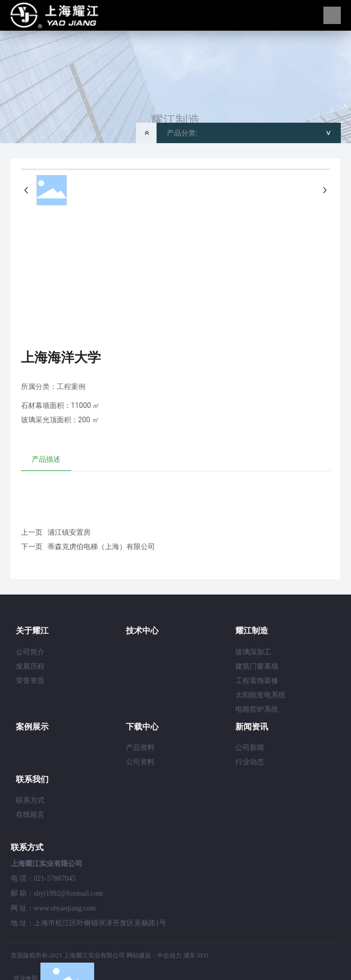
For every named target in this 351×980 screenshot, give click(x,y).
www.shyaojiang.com (65, 908)
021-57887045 (55, 879)
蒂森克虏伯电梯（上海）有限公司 (101, 546)
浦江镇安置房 (69, 532)
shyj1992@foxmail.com (68, 893)
